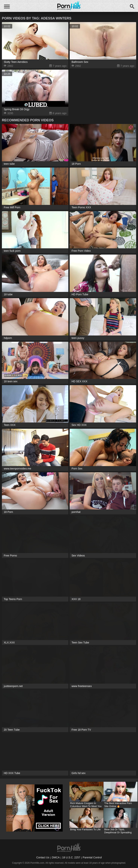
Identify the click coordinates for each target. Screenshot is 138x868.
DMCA (56, 857)
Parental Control (92, 857)
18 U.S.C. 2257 (71, 857)
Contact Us (43, 857)
